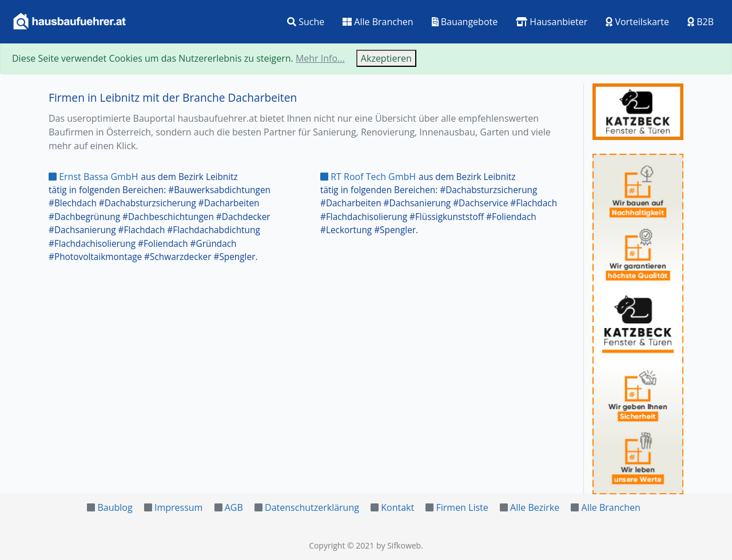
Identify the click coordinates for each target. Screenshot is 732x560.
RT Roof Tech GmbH (368, 177)
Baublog (115, 507)
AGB (234, 507)
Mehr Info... (320, 58)
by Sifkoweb (399, 545)
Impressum (178, 507)
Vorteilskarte (637, 22)
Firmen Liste (462, 507)
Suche (306, 22)
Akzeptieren (386, 58)
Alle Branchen (378, 22)
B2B (701, 22)
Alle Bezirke (535, 507)
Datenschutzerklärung (312, 507)
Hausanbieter (552, 22)
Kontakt (397, 507)
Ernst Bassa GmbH (93, 177)
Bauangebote (465, 22)
